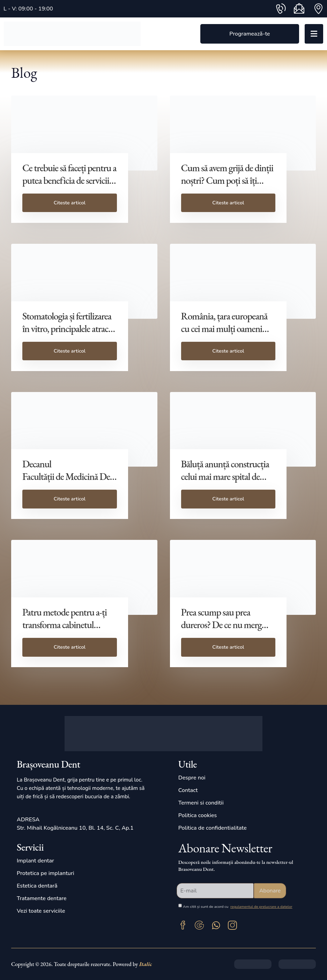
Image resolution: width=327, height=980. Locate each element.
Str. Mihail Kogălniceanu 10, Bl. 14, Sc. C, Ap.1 (75, 828)
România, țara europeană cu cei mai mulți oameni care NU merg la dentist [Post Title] (224, 329)
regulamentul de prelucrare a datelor (261, 907)
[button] (250, 34)
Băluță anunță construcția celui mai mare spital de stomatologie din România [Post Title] (227, 476)
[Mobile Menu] (314, 34)
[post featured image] (84, 133)
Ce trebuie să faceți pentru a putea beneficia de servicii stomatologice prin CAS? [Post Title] (69, 180)
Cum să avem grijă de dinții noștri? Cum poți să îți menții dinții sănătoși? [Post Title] (227, 180)
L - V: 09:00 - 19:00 (28, 9)
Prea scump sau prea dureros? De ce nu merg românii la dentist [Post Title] (221, 625)
